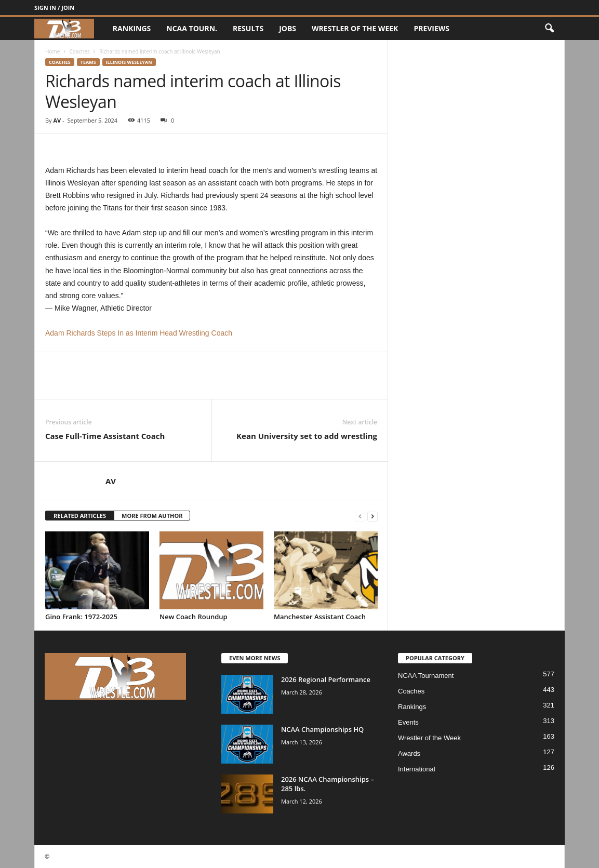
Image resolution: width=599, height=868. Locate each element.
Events (408, 722)
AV (57, 120)
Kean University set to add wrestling (307, 436)
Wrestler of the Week (355, 28)
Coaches (79, 51)
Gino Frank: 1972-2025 (81, 617)
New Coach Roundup (194, 617)
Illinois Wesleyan (129, 62)
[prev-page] (360, 516)
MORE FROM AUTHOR (152, 516)
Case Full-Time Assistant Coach (105, 436)
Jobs (288, 28)
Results (248, 28)
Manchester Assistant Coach (320, 617)
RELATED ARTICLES (80, 516)
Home (52, 51)
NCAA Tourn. (192, 28)
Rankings (132, 28)
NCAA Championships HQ (322, 729)
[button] (549, 29)
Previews (431, 28)
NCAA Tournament (426, 676)
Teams (88, 62)
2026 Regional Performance (326, 679)
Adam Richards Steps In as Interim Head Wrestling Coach (139, 333)
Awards (409, 753)
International (417, 769)
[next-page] (372, 516)
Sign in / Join (54, 8)
